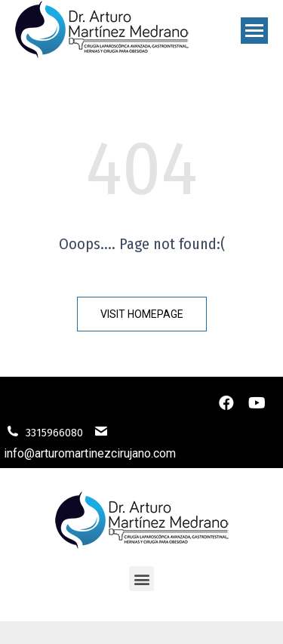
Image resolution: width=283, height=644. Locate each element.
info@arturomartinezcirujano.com (90, 453)
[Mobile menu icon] (254, 31)
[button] (142, 314)
